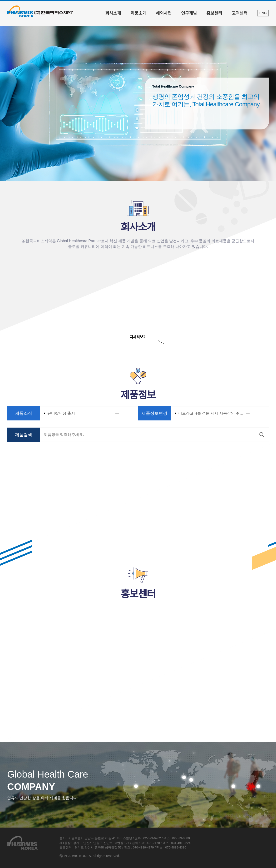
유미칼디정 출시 (61, 413)
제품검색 (24, 435)
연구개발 (189, 13)
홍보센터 (214, 13)
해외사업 (164, 13)
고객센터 (240, 13)
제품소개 (138, 13)
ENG (263, 13)
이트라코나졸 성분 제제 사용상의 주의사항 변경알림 (217, 413)
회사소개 (113, 13)
